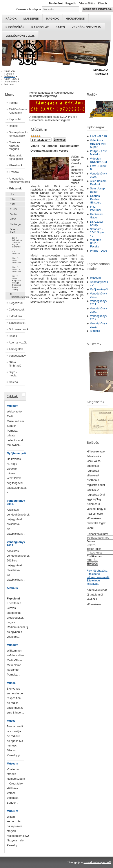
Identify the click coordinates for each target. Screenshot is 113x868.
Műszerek (31, 19)
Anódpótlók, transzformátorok (17, 180)
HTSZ (13, 219)
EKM (13, 204)
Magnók (52, 19)
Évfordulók (15, 316)
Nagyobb (70, 3)
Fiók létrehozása (97, 571)
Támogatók (16, 349)
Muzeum (12, 811)
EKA (12, 199)
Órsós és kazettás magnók (14, 146)
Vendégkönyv (17, 356)
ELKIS (13, 209)
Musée (11, 683)
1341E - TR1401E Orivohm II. (17, 269)
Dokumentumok (17, 329)
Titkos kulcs (94, 549)
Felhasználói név (97, 534)
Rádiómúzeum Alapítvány (17, 111)
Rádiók (11, 19)
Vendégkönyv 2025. (20, 36)
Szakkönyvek (17, 323)
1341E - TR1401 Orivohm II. (17, 260)
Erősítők (14, 172)
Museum (13, 406)
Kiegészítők (15, 27)
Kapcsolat (40, 27)
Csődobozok (17, 310)
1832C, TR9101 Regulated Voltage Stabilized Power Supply (17, 283)
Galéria (13, 382)
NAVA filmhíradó (15, 364)
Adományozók (17, 342)
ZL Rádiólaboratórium (18, 296)
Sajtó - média (13, 374)
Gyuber (14, 214)
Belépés (92, 564)
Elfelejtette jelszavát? (93, 582)
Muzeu (11, 721)
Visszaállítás (87, 3)
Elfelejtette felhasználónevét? (98, 576)
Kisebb (103, 3)
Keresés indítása (97, 9)
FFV (12, 194)
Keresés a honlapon (28, 9)
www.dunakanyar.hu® (97, 862)
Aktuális (12, 588)
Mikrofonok (76, 19)
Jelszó (91, 541)
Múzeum (12, 764)
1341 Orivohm (16, 252)
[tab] (24, 394)
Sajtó (60, 27)
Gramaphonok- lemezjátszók (17, 134)
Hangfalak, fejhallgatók (16, 157)
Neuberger (15, 224)
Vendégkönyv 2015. (87, 27)
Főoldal (13, 103)
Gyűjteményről (17, 453)
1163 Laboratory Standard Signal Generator (17, 242)
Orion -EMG (14, 231)
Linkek (13, 336)
